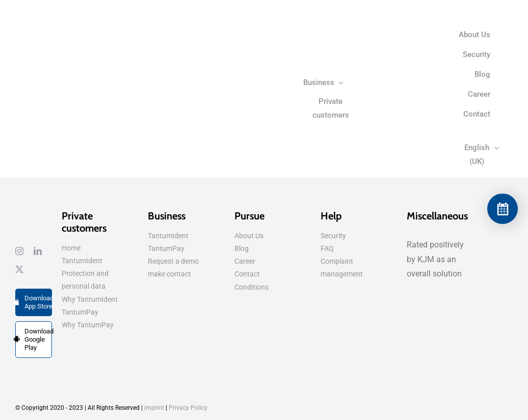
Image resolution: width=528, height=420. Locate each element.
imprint (154, 408)
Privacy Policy (188, 408)
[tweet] (19, 269)
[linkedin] (38, 251)
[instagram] (19, 251)
